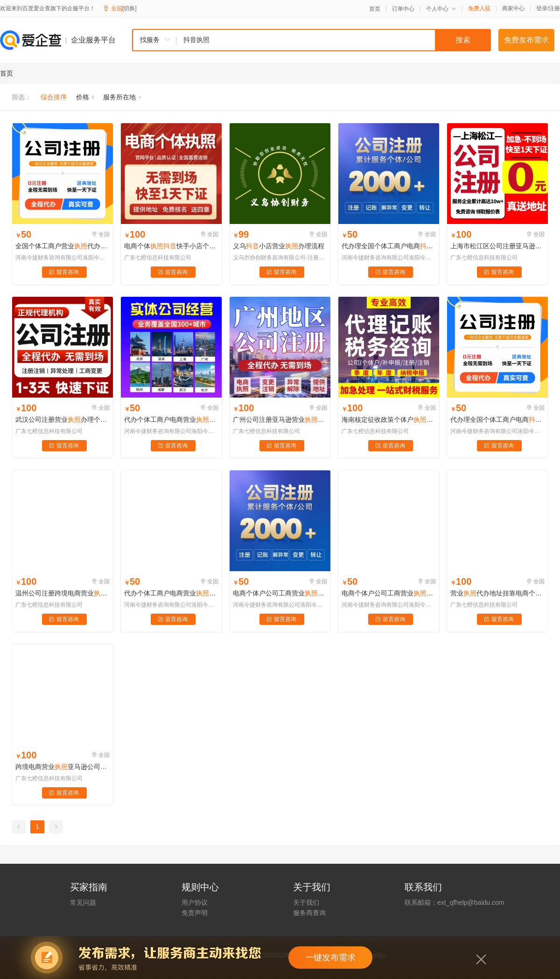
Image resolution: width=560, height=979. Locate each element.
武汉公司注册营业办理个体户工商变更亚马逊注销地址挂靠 (63, 420)
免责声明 (195, 913)
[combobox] (311, 40)
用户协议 (195, 902)
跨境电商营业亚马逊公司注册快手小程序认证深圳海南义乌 (63, 767)
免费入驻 (479, 8)
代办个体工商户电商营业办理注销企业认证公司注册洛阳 (171, 593)
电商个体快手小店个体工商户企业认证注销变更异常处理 (171, 246)
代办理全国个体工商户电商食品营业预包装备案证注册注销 (389, 246)
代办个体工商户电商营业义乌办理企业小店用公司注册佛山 (171, 420)
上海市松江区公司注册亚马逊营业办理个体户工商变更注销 (497, 246)
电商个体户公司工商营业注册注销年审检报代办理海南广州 (280, 593)
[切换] (129, 8)
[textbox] (334, 40)
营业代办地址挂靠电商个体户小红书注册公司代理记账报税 (497, 593)
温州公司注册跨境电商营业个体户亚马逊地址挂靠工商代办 (63, 593)
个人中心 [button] (441, 9)
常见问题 (83, 902)
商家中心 (513, 8)
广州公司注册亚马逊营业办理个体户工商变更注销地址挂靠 (280, 420)
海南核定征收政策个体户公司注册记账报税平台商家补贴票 (389, 420)
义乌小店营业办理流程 (279, 246)
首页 (375, 9)
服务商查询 (309, 913)
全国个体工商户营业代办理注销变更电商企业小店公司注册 (63, 246)
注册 (554, 8)
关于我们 (306, 902)
